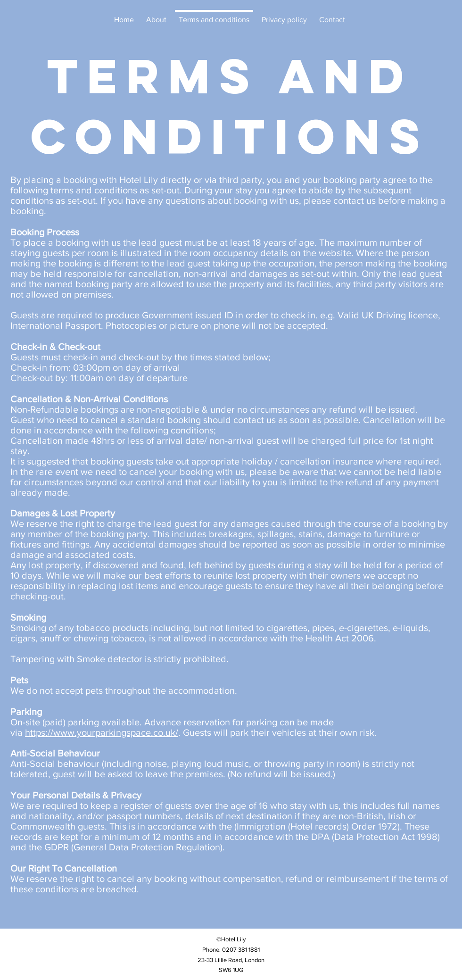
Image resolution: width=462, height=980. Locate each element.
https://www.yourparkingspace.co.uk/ (102, 732)
